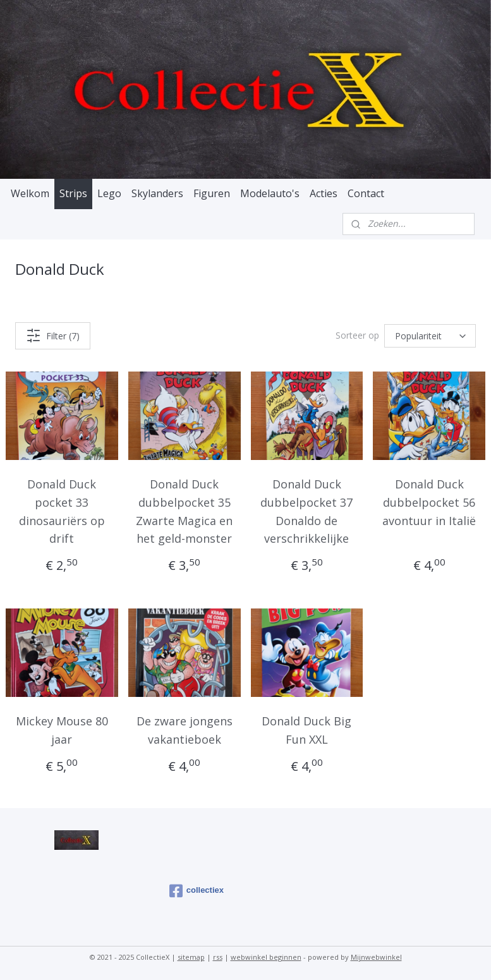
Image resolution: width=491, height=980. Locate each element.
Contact (366, 193)
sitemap (191, 957)
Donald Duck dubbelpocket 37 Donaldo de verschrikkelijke (306, 511)
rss (218, 957)
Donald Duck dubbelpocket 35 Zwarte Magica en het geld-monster (184, 511)
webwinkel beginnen (266, 957)
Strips (73, 193)
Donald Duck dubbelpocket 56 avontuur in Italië (429, 502)
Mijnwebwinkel (376, 957)
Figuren (212, 193)
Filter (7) (53, 336)
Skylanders (157, 193)
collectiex (197, 891)
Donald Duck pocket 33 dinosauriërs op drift (62, 511)
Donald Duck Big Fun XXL (306, 730)
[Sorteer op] (430, 336)
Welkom (30, 193)
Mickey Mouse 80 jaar (62, 730)
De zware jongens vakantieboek (185, 730)
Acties (324, 193)
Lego (109, 193)
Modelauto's (270, 193)
